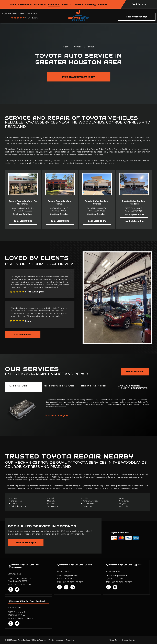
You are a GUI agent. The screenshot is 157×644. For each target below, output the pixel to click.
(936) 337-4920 (64, 571)
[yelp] (11, 590)
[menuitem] (14, 5)
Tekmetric (70, 640)
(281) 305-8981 (15, 574)
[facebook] (66, 587)
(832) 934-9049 (113, 571)
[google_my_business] (17, 590)
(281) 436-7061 (15, 608)
